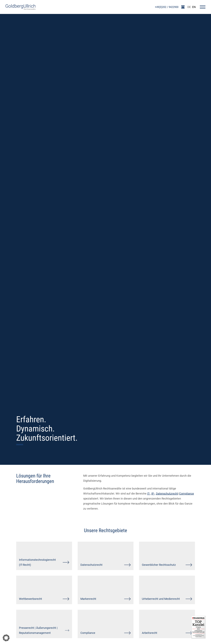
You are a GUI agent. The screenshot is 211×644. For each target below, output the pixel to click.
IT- (149, 494)
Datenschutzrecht (167, 494)
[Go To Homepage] (21, 9)
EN (194, 7)
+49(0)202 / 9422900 (167, 7)
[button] (6, 638)
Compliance (187, 494)
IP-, (153, 494)
